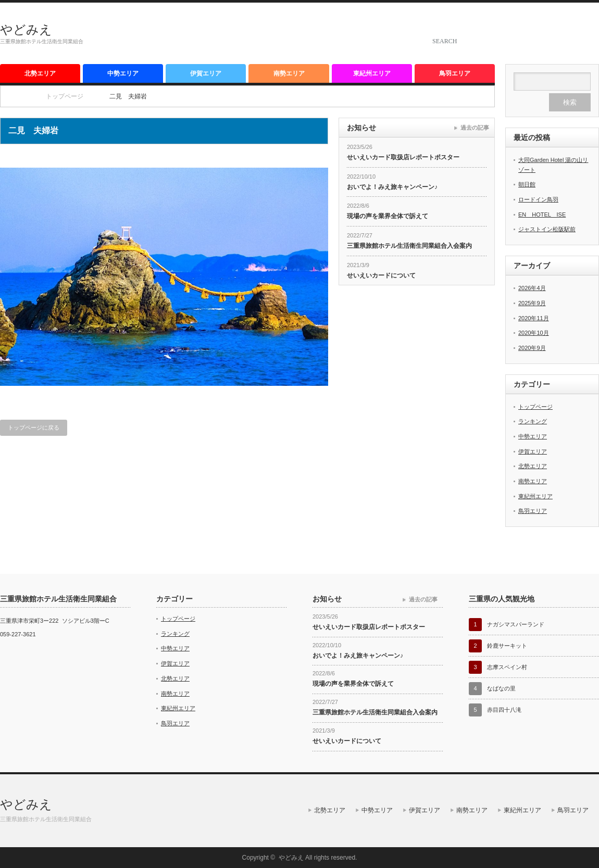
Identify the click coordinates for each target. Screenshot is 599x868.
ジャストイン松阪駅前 (547, 229)
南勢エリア (289, 73)
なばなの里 (501, 688)
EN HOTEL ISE (542, 215)
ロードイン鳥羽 (538, 199)
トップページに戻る (34, 427)
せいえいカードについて (381, 275)
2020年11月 (534, 318)
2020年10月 (534, 333)
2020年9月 (532, 348)
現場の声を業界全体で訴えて (388, 216)
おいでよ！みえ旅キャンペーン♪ (392, 187)
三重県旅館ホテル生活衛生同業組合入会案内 (409, 246)
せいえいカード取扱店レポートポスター (403, 157)
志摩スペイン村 (507, 667)
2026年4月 (532, 288)
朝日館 (527, 184)
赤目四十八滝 (504, 710)
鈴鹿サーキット (507, 646)
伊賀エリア (206, 73)
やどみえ (26, 29)
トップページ (535, 407)
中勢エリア (123, 73)
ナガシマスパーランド (516, 624)
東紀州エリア (372, 73)
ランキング (533, 421)
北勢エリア (40, 73)
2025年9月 (532, 303)
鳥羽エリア (455, 73)
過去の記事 (475, 128)
